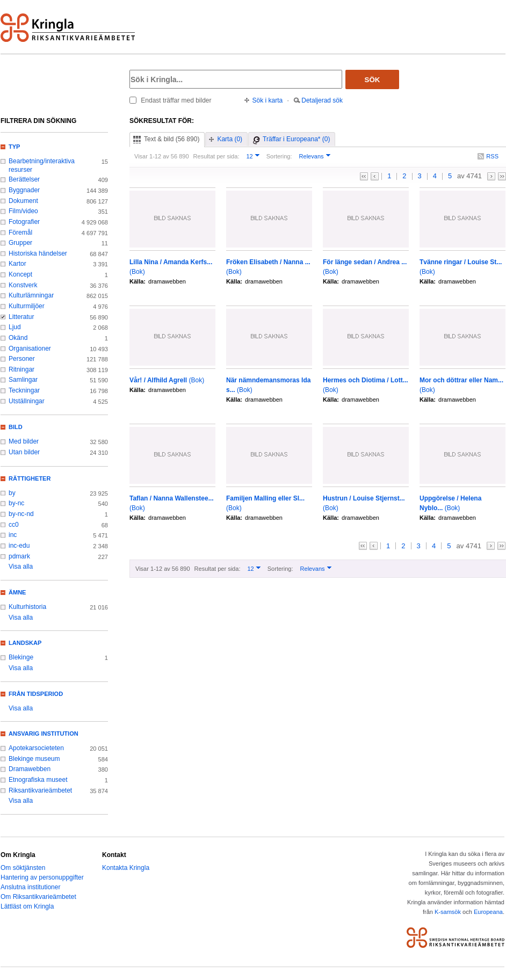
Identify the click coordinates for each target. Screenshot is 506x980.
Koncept (20, 274)
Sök (373, 80)
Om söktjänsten (23, 868)
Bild (16, 427)
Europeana (488, 912)
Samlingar (23, 380)
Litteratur (21, 317)
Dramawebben (30, 769)
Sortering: (279, 156)
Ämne (17, 592)
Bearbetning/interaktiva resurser (42, 165)
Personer (22, 359)
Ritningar (21, 369)
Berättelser (24, 179)
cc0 (14, 525)
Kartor (17, 264)
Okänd (18, 338)
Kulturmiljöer (27, 306)
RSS (492, 156)
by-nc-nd (21, 514)
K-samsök (448, 912)
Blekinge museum (34, 759)
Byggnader (24, 190)
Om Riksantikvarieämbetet (38, 897)
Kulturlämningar (31, 295)
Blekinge (21, 657)
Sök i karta (268, 100)
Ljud (15, 327)
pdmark (19, 556)
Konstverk (23, 285)
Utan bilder (24, 452)
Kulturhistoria (27, 607)
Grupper (20, 243)
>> (502, 176)
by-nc (16, 503)
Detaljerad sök (322, 100)
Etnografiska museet (38, 780)
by (12, 493)
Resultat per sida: (216, 156)
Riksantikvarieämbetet (40, 790)
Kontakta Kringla (126, 868)
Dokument (23, 201)
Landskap (25, 643)
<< (364, 176)
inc (13, 535)
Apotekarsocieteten (36, 748)
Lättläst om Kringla (27, 906)
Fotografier (24, 222)
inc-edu (19, 546)
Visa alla (21, 567)
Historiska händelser (38, 253)
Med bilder (24, 441)
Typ (14, 147)
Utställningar (27, 401)
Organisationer (30, 349)
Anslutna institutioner (30, 887)
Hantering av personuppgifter (42, 877)
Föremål (20, 233)
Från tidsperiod (36, 694)
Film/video (23, 211)
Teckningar (24, 390)
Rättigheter (30, 478)
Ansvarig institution (44, 734)
